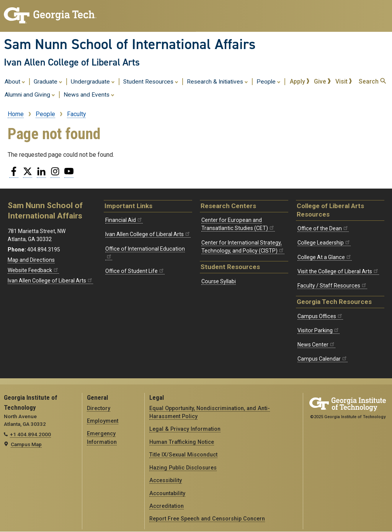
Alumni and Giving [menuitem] (30, 94)
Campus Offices (320, 316)
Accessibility (166, 480)
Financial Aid (124, 220)
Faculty (76, 114)
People (45, 114)
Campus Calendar (323, 359)
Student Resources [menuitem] (151, 81)
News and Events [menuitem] (89, 94)
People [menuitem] (269, 81)
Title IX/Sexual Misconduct (183, 455)
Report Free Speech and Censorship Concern (207, 519)
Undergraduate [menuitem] (93, 81)
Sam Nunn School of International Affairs (130, 44)
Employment (103, 421)
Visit (344, 81)
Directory (99, 408)
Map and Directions (31, 260)
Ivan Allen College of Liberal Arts (72, 62)
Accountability (167, 493)
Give (322, 81)
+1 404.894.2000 (30, 434)
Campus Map (26, 444)
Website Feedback (33, 270)
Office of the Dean (323, 228)
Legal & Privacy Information (185, 429)
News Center (316, 345)
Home (16, 114)
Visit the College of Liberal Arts (338, 271)
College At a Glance (325, 257)
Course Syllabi (219, 281)
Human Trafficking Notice (182, 442)
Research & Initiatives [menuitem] (217, 81)
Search (372, 81)
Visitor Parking (318, 330)
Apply (300, 81)
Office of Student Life (135, 271)
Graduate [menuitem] (48, 81)
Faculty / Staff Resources (332, 286)
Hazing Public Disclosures (183, 468)
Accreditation (167, 506)
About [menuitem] (15, 81)
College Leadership (324, 243)
